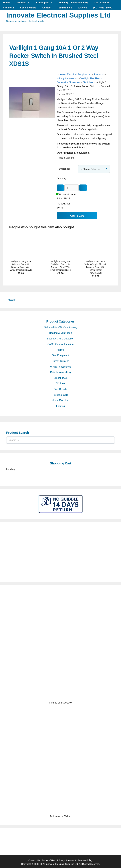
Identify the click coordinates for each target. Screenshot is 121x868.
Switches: (64, 168)
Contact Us (34, 859)
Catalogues (46, 3)
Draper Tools (60, 377)
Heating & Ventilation (60, 332)
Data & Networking (60, 371)
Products (24, 3)
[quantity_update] (71, 187)
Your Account (102, 3)
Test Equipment (60, 354)
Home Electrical (60, 399)
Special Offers (28, 8)
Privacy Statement (67, 859)
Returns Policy (85, 859)
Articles (82, 8)
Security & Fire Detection (60, 338)
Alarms (61, 349)
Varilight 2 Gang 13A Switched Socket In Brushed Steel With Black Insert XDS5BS (61, 265)
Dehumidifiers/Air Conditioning (60, 326)
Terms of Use (48, 859)
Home (6, 3)
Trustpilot (11, 299)
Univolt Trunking (60, 360)
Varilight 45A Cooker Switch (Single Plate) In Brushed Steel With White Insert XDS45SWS (96, 266)
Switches (88, 82)
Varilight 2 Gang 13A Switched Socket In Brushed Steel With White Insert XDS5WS (21, 265)
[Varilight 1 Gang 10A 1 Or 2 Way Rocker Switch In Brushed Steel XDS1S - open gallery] (32, 132)
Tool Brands (60, 388)
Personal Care (60, 394)
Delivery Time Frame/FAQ (73, 3)
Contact (47, 8)
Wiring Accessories (67, 78)
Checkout (9, 8)
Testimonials (65, 8)
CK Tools (61, 383)
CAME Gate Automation (61, 343)
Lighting (60, 405)
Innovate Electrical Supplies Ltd (58, 15)
